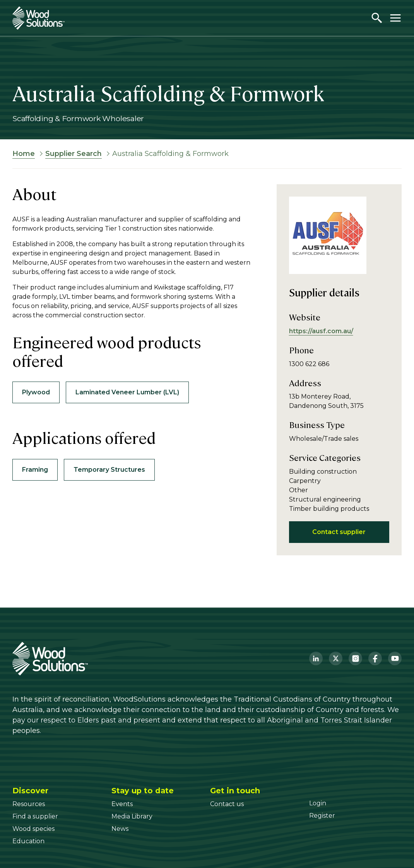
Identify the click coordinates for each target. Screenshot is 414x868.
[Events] (122, 804)
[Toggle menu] (395, 18)
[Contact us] (227, 804)
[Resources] (29, 804)
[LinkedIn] (316, 658)
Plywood (36, 392)
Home (24, 154)
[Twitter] (336, 658)
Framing (35, 470)
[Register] (322, 816)
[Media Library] (132, 816)
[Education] (28, 841)
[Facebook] (375, 658)
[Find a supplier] (35, 816)
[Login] (318, 803)
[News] (120, 829)
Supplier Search (74, 154)
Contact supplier (339, 532)
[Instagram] (355, 658)
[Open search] (377, 18)
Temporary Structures (109, 470)
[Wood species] (33, 829)
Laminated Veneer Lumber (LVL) (127, 392)
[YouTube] (395, 658)
